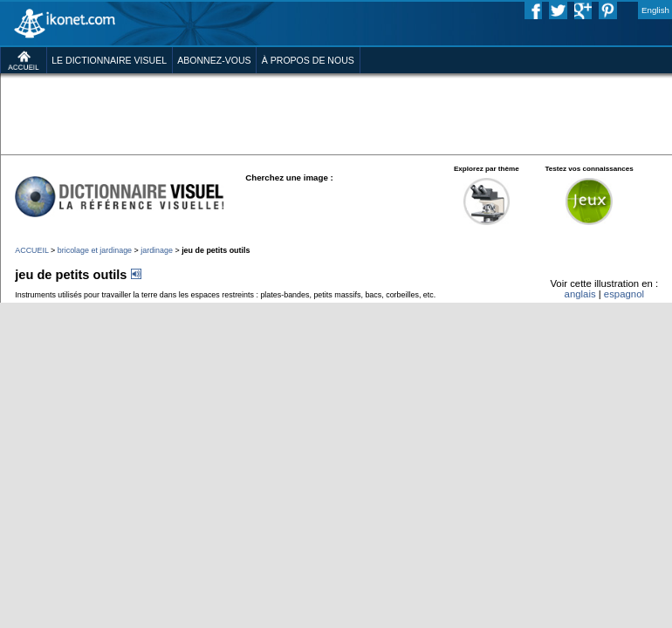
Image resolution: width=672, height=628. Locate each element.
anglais (580, 294)
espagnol (624, 294)
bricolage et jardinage (95, 250)
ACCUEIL (31, 250)
